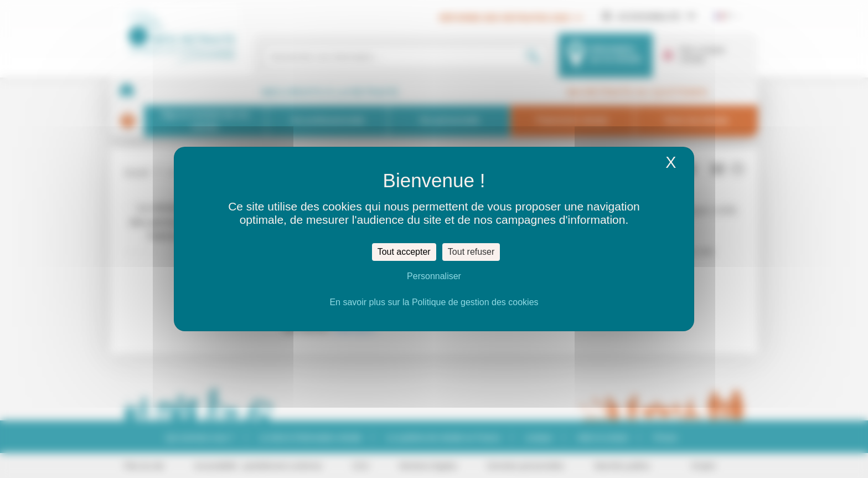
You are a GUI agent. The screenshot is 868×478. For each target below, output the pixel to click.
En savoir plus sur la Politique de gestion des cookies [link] (434, 302)
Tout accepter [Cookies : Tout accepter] (404, 252)
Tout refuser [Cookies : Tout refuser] (471, 252)
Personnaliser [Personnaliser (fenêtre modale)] (434, 276)
